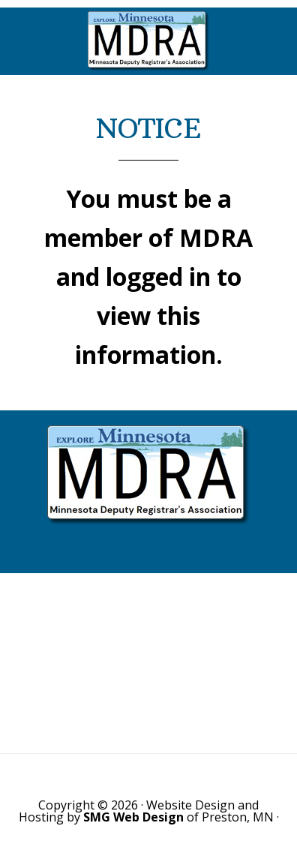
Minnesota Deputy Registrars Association (148, 41)
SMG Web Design (133, 817)
